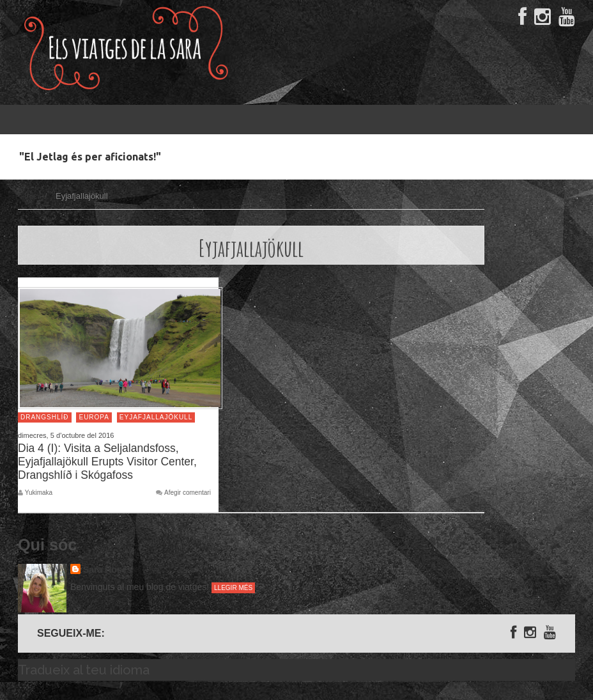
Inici (32, 196)
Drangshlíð (45, 417)
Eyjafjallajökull (156, 417)
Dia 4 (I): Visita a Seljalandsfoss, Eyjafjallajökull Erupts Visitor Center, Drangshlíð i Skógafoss (107, 462)
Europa (94, 417)
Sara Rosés (107, 570)
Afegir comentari (188, 493)
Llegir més (233, 588)
